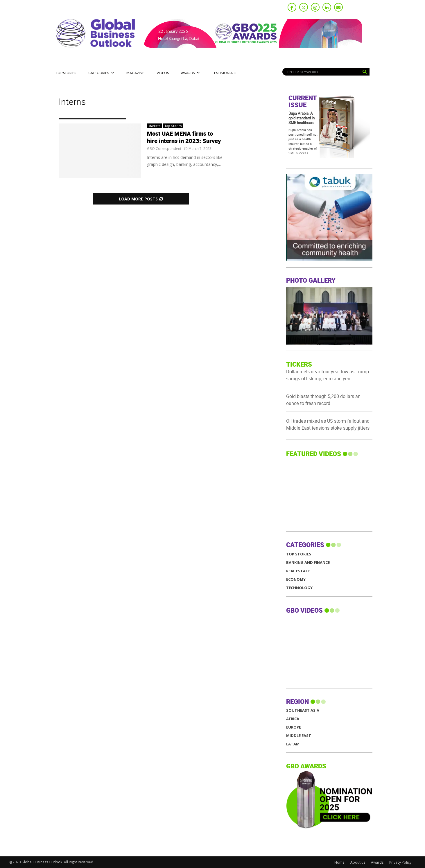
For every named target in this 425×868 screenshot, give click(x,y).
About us (358, 862)
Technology (299, 588)
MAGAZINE (135, 73)
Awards (188, 73)
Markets (154, 126)
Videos (163, 73)
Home (339, 862)
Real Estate (298, 571)
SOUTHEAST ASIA (303, 710)
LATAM (293, 744)
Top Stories (66, 73)
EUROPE (294, 727)
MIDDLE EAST (299, 736)
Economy (296, 579)
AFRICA (293, 719)
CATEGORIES (99, 73)
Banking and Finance (308, 563)
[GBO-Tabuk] (371, 259)
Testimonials (224, 73)
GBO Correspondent (164, 149)
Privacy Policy (400, 862)
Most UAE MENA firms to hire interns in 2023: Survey (184, 138)
